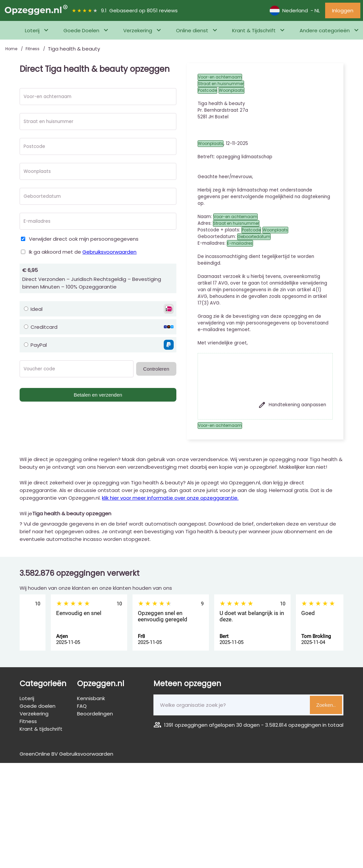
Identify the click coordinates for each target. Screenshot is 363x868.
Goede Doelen (81, 30)
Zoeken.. (326, 705)
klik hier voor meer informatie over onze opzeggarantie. (170, 498)
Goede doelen (38, 706)
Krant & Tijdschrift (254, 30)
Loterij (32, 30)
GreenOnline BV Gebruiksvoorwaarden (66, 754)
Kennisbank (91, 698)
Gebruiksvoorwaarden (109, 252)
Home (12, 49)
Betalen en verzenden (98, 395)
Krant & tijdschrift (41, 729)
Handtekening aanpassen (292, 405)
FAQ (82, 706)
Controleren (156, 369)
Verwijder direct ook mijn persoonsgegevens (84, 239)
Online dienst (192, 30)
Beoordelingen (95, 714)
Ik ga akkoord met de (83, 252)
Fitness (33, 49)
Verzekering (138, 30)
